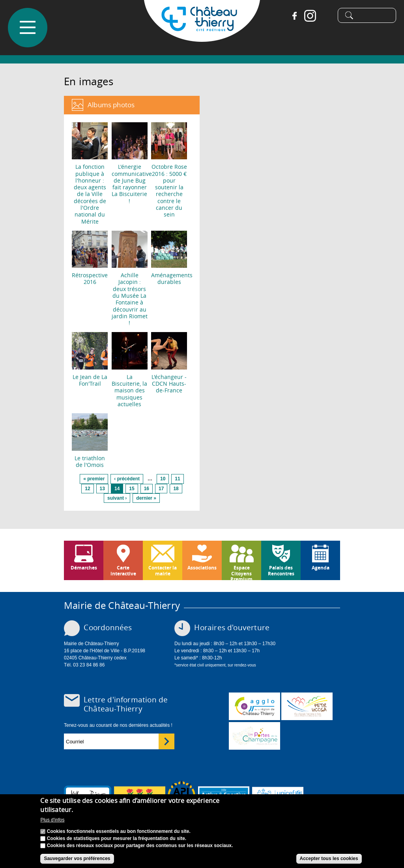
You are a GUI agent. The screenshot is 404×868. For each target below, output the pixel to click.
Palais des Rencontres (281, 570)
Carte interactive (123, 570)
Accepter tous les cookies (329, 861)
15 (132, 489)
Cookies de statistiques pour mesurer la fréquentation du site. (117, 840)
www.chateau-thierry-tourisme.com (254, 736)
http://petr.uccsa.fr (307, 706)
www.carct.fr (254, 706)
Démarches (84, 568)
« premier (94, 479)
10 (163, 479)
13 (102, 489)
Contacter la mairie (163, 570)
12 (87, 489)
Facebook (291, 16)
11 (177, 479)
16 (147, 489)
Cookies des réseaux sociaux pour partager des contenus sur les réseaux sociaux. (140, 847)
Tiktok (322, 16)
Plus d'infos (52, 822)
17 (161, 489)
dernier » (146, 498)
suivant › (117, 498)
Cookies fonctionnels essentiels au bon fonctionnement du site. (119, 833)
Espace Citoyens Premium (241, 572)
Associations (202, 568)
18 (176, 489)
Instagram (307, 16)
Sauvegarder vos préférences (77, 861)
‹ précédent (127, 479)
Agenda (321, 568)
